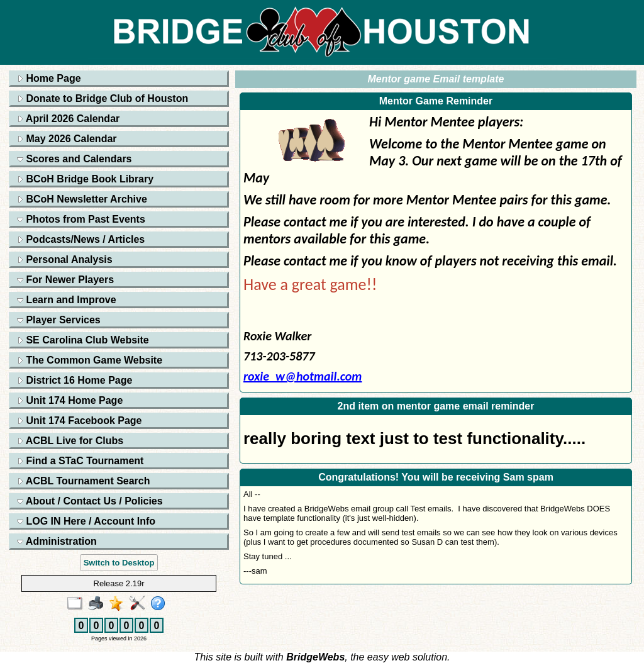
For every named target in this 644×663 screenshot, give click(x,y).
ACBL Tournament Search (84, 481)
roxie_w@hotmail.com (303, 376)
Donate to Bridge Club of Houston (103, 98)
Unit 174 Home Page (70, 400)
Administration (57, 541)
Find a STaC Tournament (80, 461)
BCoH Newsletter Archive (82, 199)
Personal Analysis (65, 259)
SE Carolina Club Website (83, 340)
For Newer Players (65, 280)
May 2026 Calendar (67, 139)
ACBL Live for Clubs (70, 441)
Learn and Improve (67, 300)
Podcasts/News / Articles (81, 239)
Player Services (59, 320)
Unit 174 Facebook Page (80, 421)
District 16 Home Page (75, 380)
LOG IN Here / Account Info (86, 521)
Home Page (49, 78)
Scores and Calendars (75, 159)
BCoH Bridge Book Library (85, 179)
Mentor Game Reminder (436, 101)
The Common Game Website (90, 360)
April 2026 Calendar (68, 119)
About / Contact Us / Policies (90, 501)
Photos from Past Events (81, 219)
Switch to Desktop (119, 563)
